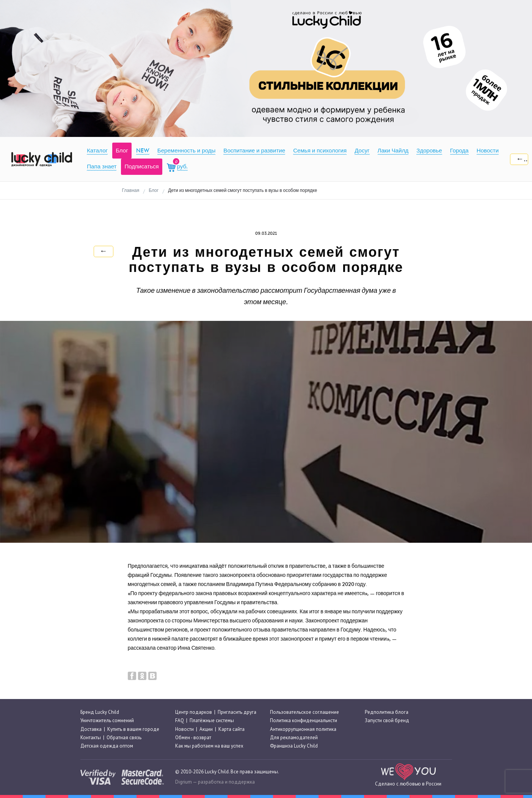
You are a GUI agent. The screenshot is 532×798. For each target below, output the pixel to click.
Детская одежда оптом (107, 746)
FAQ (180, 720)
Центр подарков (194, 712)
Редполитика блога (387, 712)
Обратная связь (124, 738)
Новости (184, 729)
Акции (206, 729)
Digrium (184, 782)
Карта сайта (231, 729)
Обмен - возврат (193, 738)
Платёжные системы (212, 720)
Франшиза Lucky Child (294, 746)
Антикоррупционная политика (303, 729)
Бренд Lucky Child (100, 712)
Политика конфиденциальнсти (304, 720)
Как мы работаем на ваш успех (209, 746)
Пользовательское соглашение (304, 712)
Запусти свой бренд (387, 720)
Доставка (91, 729)
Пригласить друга (237, 712)
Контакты (91, 738)
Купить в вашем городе (133, 729)
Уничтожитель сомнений (107, 720)
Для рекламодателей (294, 738)
